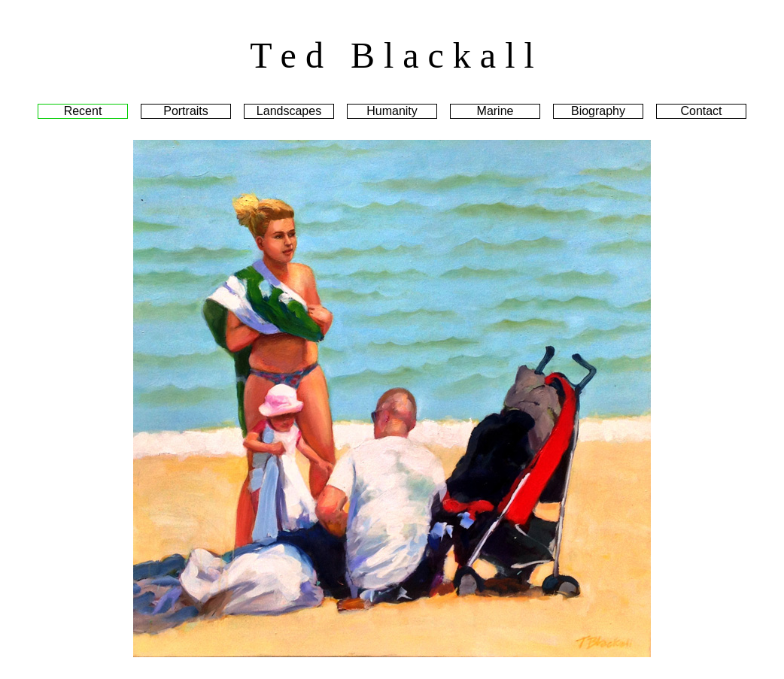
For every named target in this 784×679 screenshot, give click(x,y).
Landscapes (289, 111)
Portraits (186, 111)
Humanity (392, 111)
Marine (495, 111)
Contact (701, 111)
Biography (598, 111)
